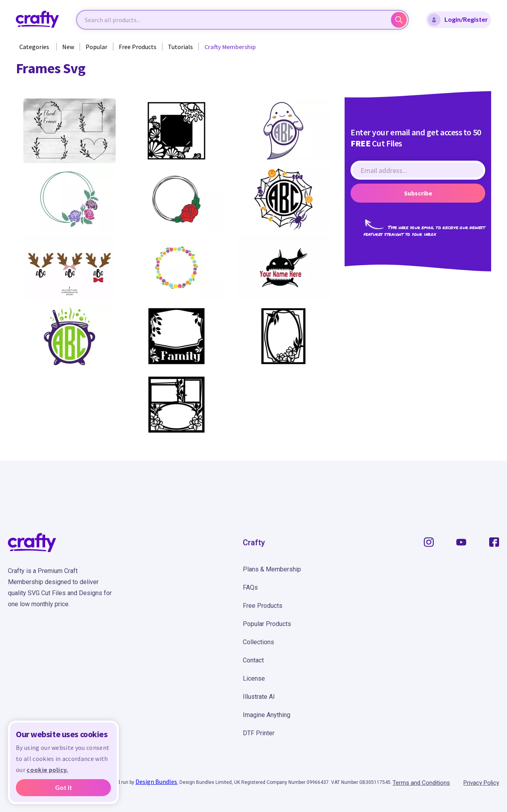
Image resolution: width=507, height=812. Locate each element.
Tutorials (180, 47)
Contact (253, 660)
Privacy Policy (481, 783)
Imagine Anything (267, 715)
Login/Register (458, 20)
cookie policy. (47, 770)
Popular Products (267, 624)
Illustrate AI (259, 697)
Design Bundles (156, 782)
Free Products (138, 47)
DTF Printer (259, 733)
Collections (258, 642)
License (254, 678)
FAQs (250, 587)
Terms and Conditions (421, 783)
